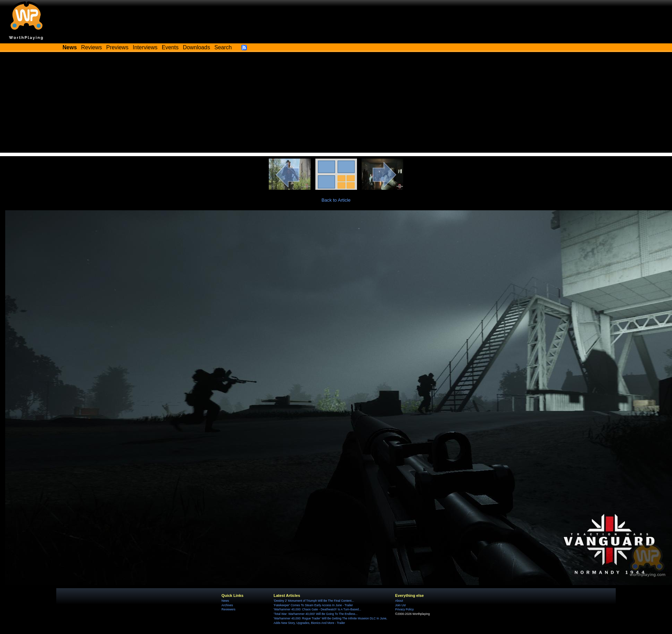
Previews (117, 47)
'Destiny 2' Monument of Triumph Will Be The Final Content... (314, 601)
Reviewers (229, 609)
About (399, 601)
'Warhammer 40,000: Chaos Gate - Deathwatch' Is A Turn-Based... (317, 609)
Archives (227, 605)
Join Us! (401, 605)
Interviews (145, 47)
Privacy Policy (404, 609)
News (225, 601)
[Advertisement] (336, 104)
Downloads (197, 47)
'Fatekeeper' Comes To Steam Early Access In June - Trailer (313, 605)
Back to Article (336, 200)
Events (170, 47)
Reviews (92, 47)
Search (223, 47)
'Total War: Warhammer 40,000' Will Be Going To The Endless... (316, 614)
